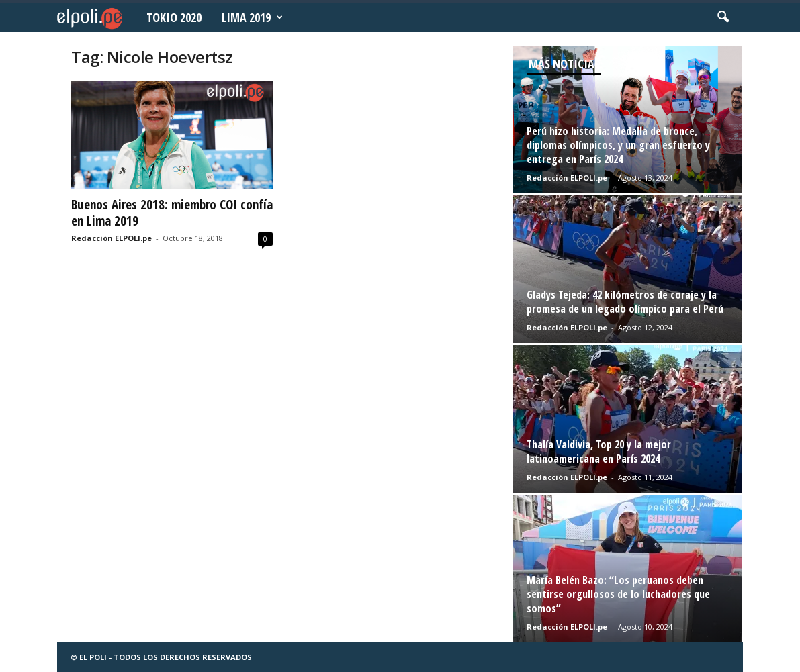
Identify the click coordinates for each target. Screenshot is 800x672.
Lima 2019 (252, 17)
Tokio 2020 (174, 17)
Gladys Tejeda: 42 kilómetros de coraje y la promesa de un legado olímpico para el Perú (625, 302)
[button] (723, 17)
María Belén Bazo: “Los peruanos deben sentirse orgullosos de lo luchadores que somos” (618, 594)
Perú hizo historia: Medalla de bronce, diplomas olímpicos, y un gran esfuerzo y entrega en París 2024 (618, 145)
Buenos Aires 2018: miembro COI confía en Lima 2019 (172, 213)
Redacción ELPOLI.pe (112, 238)
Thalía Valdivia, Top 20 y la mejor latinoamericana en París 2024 (599, 451)
